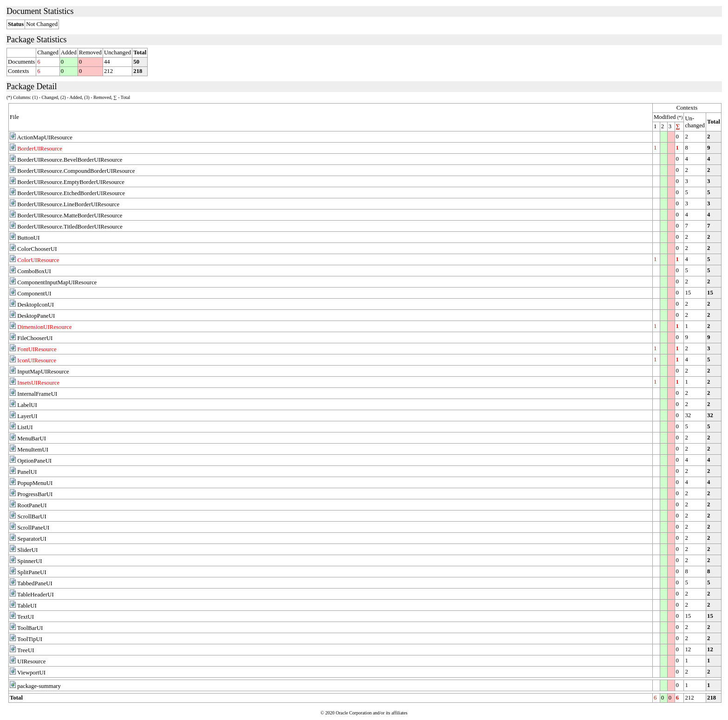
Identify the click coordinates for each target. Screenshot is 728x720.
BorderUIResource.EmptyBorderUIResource (71, 182)
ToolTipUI (30, 639)
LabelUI (27, 405)
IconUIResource (37, 360)
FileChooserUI (35, 338)
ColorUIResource (38, 260)
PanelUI (27, 472)
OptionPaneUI (34, 461)
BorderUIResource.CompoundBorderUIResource (76, 171)
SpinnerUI (29, 561)
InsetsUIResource (38, 383)
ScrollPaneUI (33, 528)
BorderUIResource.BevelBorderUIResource (70, 160)
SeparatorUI (32, 539)
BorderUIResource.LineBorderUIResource (68, 204)
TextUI (26, 617)
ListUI (25, 427)
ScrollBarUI (32, 517)
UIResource (31, 661)
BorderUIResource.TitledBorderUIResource (70, 227)
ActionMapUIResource (45, 137)
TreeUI (26, 650)
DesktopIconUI (36, 305)
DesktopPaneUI (36, 316)
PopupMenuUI (35, 483)
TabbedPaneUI (35, 583)
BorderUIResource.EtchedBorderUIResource (71, 193)
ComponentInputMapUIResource (57, 282)
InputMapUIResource (43, 372)
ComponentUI (34, 294)
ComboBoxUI (34, 271)
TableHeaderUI (36, 595)
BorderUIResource (40, 149)
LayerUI (27, 416)
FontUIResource (37, 349)
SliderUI (27, 550)
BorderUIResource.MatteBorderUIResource (70, 216)
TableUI (27, 606)
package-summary (39, 686)
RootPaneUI (32, 505)
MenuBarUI (32, 439)
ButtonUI (28, 238)
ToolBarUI (30, 628)
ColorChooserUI (37, 249)
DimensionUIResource (44, 327)
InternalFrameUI (37, 394)
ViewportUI (31, 673)
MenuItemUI (33, 450)
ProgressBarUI (35, 494)
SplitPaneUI (32, 572)
